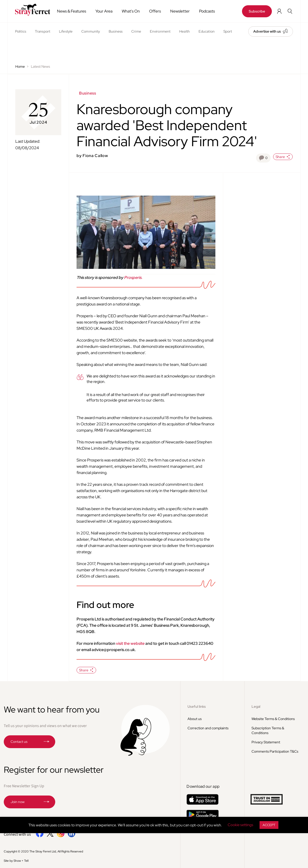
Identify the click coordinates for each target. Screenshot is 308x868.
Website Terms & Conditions (273, 719)
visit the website (130, 643)
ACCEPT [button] (269, 825)
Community (91, 31)
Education (207, 31)
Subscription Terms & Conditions (268, 730)
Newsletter (180, 11)
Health (184, 31)
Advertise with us (267, 31)
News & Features (72, 11)
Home (20, 66)
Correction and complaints (208, 728)
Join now (18, 802)
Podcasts (207, 11)
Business (116, 31)
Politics (21, 31)
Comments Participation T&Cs (275, 751)
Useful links (197, 706)
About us (195, 719)
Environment (160, 31)
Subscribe (257, 11)
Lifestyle (66, 31)
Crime (136, 31)
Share (283, 157)
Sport (228, 31)
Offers (155, 11)
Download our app (203, 786)
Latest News (40, 66)
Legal (256, 706)
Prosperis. (133, 278)
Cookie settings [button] (240, 825)
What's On (131, 11)
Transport (43, 31)
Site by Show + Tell (16, 861)
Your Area (104, 11)
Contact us (19, 742)
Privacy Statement (266, 742)
